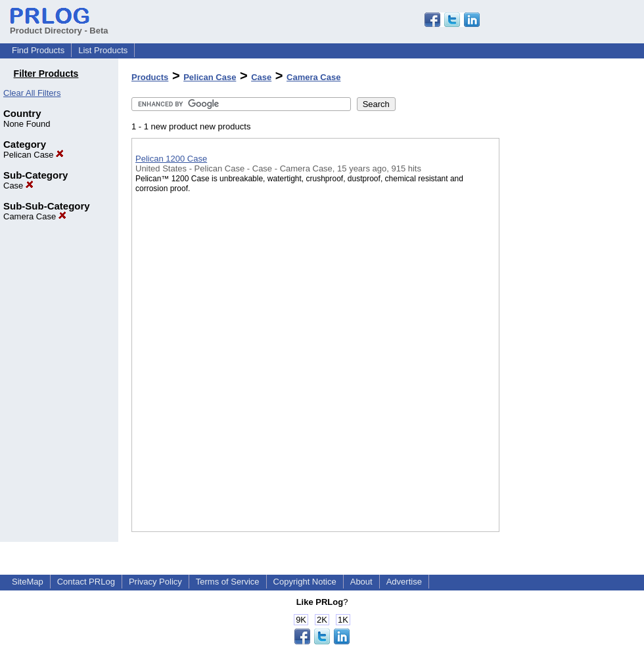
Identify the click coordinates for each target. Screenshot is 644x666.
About (361, 582)
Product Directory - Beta (59, 26)
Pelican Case (34, 155)
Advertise (404, 582)
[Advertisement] (565, 341)
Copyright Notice (305, 582)
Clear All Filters (32, 93)
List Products (103, 50)
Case (18, 186)
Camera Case (35, 216)
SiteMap (28, 582)
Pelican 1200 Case (171, 159)
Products (150, 77)
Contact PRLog (86, 582)
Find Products (38, 50)
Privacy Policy (155, 582)
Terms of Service (228, 582)
